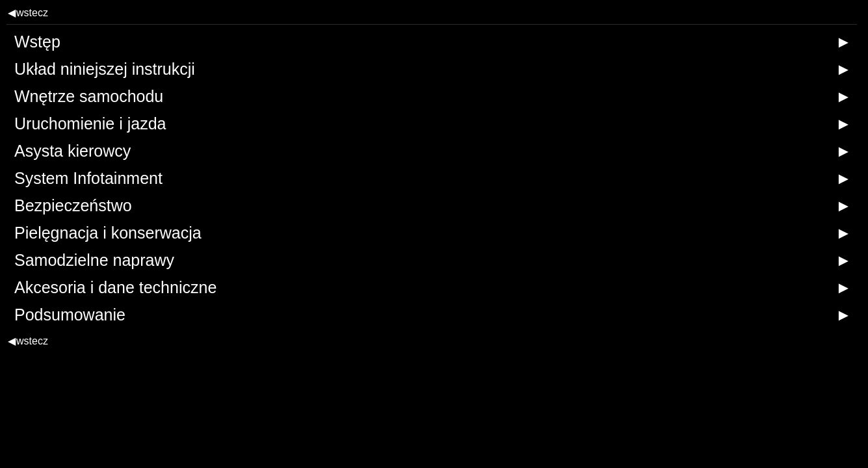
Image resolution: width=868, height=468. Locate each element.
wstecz (28, 13)
